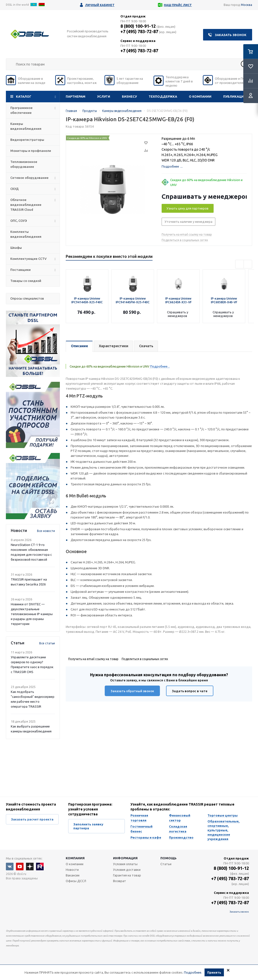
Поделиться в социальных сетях (185, 240)
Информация (125, 858)
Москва (246, 5)
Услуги (104, 96)
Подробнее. (193, 972)
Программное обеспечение (21, 110)
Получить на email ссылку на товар (187, 234)
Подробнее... (160, 366)
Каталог (24, 96)
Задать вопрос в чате (190, 691)
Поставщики (20, 270)
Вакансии (73, 875)
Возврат (120, 881)
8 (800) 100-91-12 (138, 26)
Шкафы (16, 248)
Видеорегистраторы (27, 140)
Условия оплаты (125, 864)
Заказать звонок (231, 35)
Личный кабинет (100, 5)
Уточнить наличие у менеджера (188, 222)
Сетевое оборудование (29, 178)
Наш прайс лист (178, 5)
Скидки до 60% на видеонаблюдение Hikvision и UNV (206, 182)
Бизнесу (129, 96)
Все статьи (47, 643)
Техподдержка (163, 96)
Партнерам (76, 96)
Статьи (166, 864)
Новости (72, 870)
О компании (200, 96)
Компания (75, 858)
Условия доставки (127, 870)
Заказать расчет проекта (32, 819)
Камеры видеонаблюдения (26, 126)
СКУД (14, 189)
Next (248, 264)
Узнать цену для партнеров (187, 208)
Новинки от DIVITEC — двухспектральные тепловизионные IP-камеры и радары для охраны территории (32, 614)
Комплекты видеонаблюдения (26, 234)
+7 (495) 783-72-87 (139, 31)
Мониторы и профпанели (31, 151)
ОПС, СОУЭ (19, 221)
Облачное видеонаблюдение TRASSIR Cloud (26, 205)
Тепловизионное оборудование (24, 164)
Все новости (46, 531)
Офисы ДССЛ (76, 881)
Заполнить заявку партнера (88, 826)
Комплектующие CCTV (28, 259)
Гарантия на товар (127, 875)
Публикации (235, 96)
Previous (239, 264)
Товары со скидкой (26, 281)
